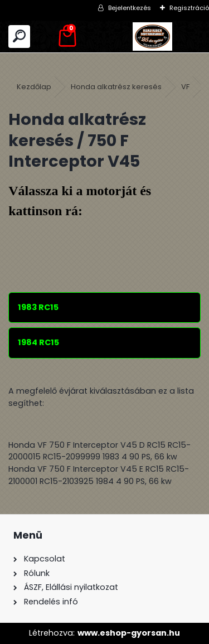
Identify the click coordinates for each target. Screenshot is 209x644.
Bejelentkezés (130, 8)
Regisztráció (189, 8)
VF (185, 87)
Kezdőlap (34, 87)
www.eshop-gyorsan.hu (129, 633)
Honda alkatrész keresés (116, 87)
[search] (19, 37)
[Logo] (153, 37)
